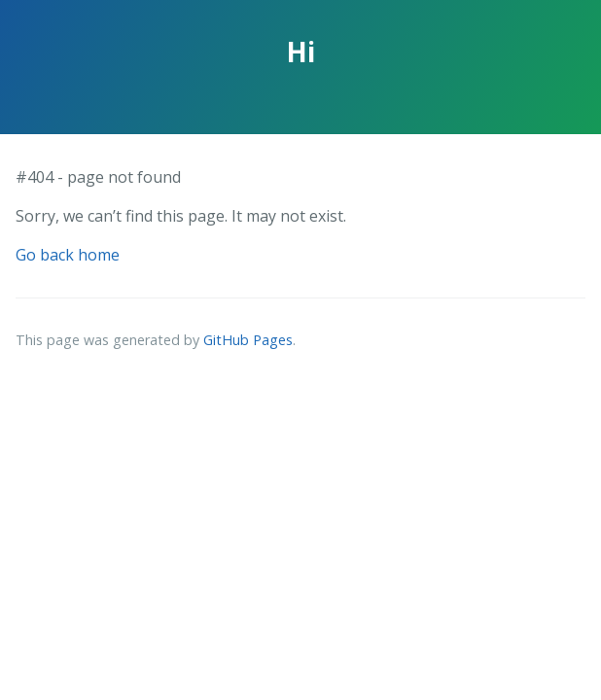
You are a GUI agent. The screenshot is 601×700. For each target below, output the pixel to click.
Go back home (68, 255)
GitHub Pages (248, 340)
